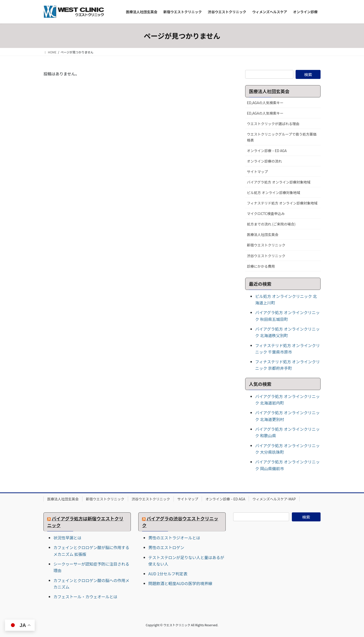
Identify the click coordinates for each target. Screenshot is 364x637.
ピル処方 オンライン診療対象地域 (273, 193)
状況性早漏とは (67, 538)
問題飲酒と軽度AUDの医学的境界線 (180, 583)
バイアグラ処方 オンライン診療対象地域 (279, 182)
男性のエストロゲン (166, 547)
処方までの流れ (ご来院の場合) (271, 224)
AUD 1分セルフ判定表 (168, 574)
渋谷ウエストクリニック (266, 256)
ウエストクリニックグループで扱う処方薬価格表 (282, 137)
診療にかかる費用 (261, 266)
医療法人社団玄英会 (263, 234)
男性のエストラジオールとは (174, 538)
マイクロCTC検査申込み (266, 213)
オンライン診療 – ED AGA (267, 151)
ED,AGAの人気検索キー (265, 103)
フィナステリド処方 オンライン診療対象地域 (282, 203)
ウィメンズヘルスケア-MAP (274, 499)
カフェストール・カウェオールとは (85, 597)
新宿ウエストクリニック (266, 245)
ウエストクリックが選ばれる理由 (273, 124)
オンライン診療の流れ (264, 161)
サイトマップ (257, 172)
